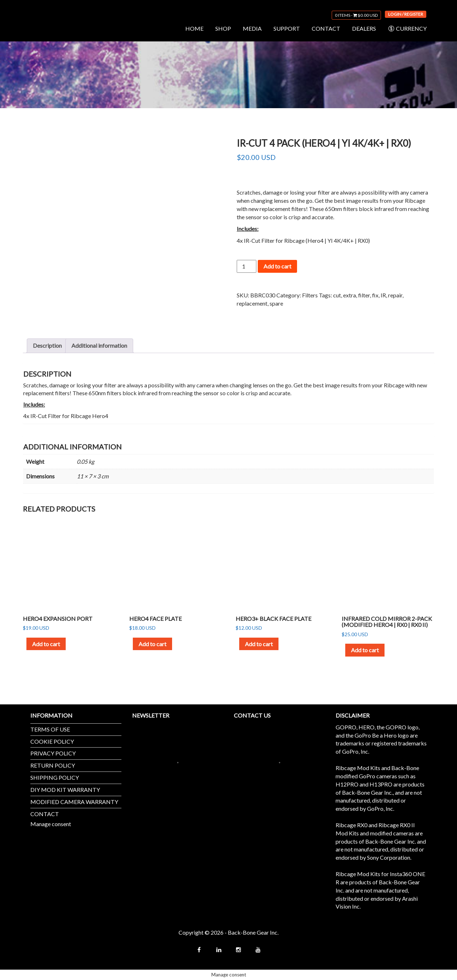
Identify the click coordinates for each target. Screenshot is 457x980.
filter (364, 295)
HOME (194, 28)
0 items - (356, 15)
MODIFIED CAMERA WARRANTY (74, 802)
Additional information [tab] (99, 345)
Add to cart (277, 266)
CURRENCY (407, 29)
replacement (252, 303)
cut (337, 295)
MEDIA (252, 28)
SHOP (223, 28)
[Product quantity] (246, 266)
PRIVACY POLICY (53, 753)
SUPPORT (287, 28)
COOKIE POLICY (52, 741)
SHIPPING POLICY (55, 777)
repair (395, 295)
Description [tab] (47, 345)
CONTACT (326, 28)
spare (276, 303)
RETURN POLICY (53, 765)
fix (375, 295)
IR (383, 295)
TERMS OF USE (50, 729)
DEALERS (364, 28)
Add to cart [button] (46, 644)
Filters (310, 295)
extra (350, 295)
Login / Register (406, 14)
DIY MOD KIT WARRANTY (65, 790)
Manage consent (51, 824)
